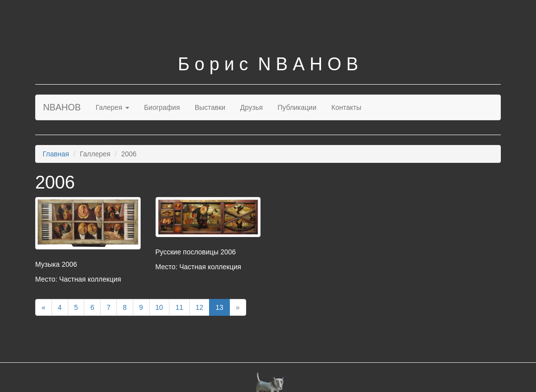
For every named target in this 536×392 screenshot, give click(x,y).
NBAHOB (62, 107)
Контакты (346, 107)
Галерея (112, 107)
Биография (162, 107)
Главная (56, 154)
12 (200, 307)
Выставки (210, 107)
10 (160, 307)
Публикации (297, 107)
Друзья (251, 107)
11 (179, 307)
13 (219, 307)
